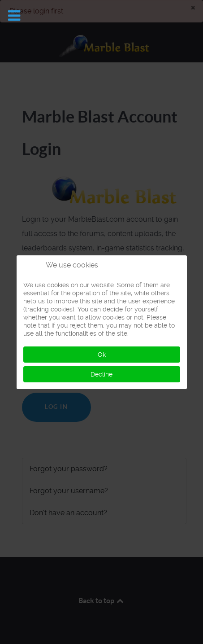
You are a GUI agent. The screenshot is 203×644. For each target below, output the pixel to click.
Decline (101, 374)
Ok (102, 355)
